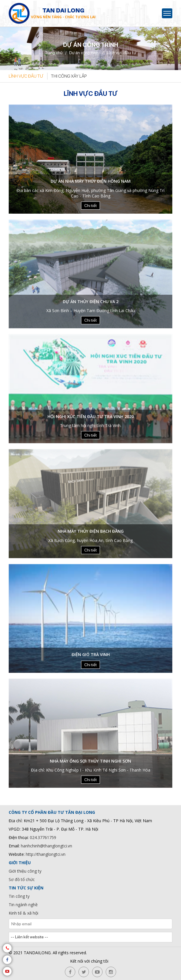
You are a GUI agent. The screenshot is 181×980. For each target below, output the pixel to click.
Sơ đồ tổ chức (22, 879)
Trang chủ (54, 53)
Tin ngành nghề (23, 905)
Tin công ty (19, 896)
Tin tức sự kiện (26, 888)
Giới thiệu (20, 863)
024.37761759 (43, 837)
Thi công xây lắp (69, 76)
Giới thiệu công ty (25, 871)
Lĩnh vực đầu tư (26, 76)
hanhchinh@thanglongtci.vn (46, 846)
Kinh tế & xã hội (23, 913)
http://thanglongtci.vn (46, 854)
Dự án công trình (84, 53)
